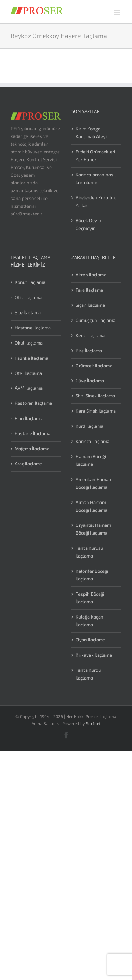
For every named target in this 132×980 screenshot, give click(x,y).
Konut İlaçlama (30, 282)
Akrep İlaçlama (91, 275)
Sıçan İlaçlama (90, 305)
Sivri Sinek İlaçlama (95, 396)
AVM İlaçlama (29, 388)
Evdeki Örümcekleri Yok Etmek (95, 156)
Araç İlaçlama (29, 464)
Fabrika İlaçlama (32, 358)
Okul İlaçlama (29, 343)
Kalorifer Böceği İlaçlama (92, 575)
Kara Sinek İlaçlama (96, 411)
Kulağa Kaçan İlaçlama (90, 621)
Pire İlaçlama (89, 351)
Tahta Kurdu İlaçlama (88, 674)
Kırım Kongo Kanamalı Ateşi (91, 133)
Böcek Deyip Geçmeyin (88, 224)
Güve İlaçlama (90, 381)
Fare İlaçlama (89, 290)
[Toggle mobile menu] (118, 13)
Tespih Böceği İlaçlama (90, 598)
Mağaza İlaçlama (32, 449)
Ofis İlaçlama (28, 297)
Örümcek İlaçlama (94, 366)
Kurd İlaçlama (90, 426)
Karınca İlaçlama (93, 441)
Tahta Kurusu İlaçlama (89, 552)
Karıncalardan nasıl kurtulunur (96, 178)
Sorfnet (93, 723)
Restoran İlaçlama (33, 403)
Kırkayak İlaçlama (94, 655)
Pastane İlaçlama (33, 433)
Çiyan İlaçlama (90, 640)
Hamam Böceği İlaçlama (91, 460)
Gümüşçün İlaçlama (96, 320)
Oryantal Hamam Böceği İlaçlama (93, 529)
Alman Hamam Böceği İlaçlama (92, 506)
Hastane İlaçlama (33, 328)
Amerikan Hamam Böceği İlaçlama (94, 483)
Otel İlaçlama (28, 373)
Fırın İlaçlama (29, 418)
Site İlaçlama (28, 312)
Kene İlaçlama (90, 335)
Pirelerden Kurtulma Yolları (96, 201)
